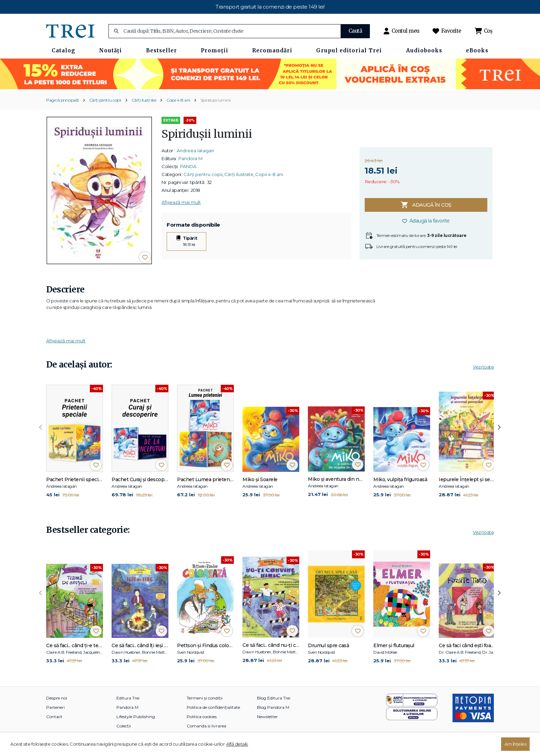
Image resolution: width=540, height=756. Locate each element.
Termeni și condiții (205, 698)
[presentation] (41, 427)
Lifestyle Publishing (136, 717)
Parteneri (55, 707)
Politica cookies (202, 717)
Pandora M (190, 158)
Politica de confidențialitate (213, 707)
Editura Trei (128, 698)
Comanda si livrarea (206, 726)
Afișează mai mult (181, 202)
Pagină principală (63, 100)
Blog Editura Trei (274, 698)
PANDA (188, 166)
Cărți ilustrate (144, 100)
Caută (355, 31)
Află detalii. (237, 744)
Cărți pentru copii (105, 100)
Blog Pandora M (273, 707)
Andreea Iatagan (195, 151)
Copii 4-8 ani (178, 100)
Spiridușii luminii (216, 100)
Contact (54, 717)
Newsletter (267, 717)
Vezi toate (483, 367)
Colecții (124, 726)
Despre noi (57, 698)
